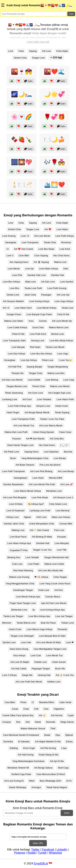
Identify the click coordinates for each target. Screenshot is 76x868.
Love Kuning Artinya (39, 301)
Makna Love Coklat (54, 564)
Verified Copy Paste (21, 774)
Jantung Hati (44, 675)
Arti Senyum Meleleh (13, 301)
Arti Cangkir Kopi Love (59, 393)
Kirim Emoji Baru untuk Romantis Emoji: (38, 808)
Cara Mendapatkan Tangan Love (50, 649)
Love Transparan (30, 242)
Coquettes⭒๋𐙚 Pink (19, 550)
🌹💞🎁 (54, 117)
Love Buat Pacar (18, 537)
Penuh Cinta (39, 386)
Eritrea (69, 742)
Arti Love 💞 (67, 484)
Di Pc (69, 781)
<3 (7, 249)
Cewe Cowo (65, 432)
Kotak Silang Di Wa (49, 755)
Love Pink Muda (40, 497)
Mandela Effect (47, 702)
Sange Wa (27, 675)
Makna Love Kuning (19, 577)
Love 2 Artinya (9, 675)
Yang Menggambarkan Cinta (20, 584)
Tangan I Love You (42, 550)
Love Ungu (63, 354)
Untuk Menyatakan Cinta (42, 524)
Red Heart (35, 347)
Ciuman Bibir (66, 524)
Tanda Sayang (62, 412)
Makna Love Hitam (14, 321)
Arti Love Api (63, 295)
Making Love (18, 530)
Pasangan (46, 295)
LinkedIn (62, 850)
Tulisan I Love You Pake (52, 419)
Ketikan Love (54, 682)
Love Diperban (51, 452)
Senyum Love (43, 406)
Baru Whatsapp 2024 (50, 781)
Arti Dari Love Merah (12, 380)
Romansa (66, 242)
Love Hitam (62, 229)
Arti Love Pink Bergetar (15, 497)
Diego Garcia (67, 722)
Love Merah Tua (54, 655)
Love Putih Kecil (38, 334)
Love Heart (38, 478)
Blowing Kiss (14, 557)
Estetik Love (40, 662)
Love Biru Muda (46, 249)
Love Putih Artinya (65, 236)
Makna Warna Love (59, 327)
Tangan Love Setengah (22, 636)
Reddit (32, 853)
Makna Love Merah (60, 386)
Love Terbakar (44, 399)
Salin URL (38, 843)
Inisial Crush (62, 406)
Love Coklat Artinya (17, 327)
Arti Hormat (57, 715)
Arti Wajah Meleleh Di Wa (48, 742)
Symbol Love (9, 642)
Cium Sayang (41, 255)
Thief (53, 728)
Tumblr (42, 853)
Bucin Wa (60, 669)
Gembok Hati (43, 543)
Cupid (71, 715)
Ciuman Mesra (53, 597)
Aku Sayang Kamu (19, 262)
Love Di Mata (16, 504)
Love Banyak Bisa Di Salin (52, 636)
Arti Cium (27, 399)
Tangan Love (38, 58)
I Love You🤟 (65, 360)
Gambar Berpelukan (13, 484)
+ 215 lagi (56, 57)
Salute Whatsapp (18, 787)
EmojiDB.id (41, 863)
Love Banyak (18, 347)
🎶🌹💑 (54, 162)
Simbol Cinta (20, 58)
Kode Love (44, 590)
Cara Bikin (10, 702)
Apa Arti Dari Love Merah (54, 603)
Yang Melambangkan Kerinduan (28, 761)
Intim (66, 269)
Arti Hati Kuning (26, 755)
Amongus (36, 787)
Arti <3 (6, 308)
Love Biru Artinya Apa (39, 616)
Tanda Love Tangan (13, 616)
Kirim (67, 813)
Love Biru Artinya (11, 282)
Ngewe (28, 517)
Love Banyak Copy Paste (39, 314)
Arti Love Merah (42, 236)
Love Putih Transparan (14, 471)
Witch (32, 781)
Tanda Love (68, 308)
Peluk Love (48, 360)
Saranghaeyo (21, 478)
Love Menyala (62, 543)
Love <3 (25, 236)
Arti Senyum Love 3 (63, 497)
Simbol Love (13, 295)
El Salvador (24, 742)
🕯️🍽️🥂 (22, 185)
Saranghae (11, 242)
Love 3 (10, 255)
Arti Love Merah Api (62, 321)
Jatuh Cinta (30, 295)
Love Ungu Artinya (64, 301)
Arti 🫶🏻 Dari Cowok (39, 530)
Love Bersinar (63, 511)
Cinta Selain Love (58, 504)
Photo (23, 702)
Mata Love (31, 282)
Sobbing (14, 748)
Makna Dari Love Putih (16, 432)
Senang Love (38, 341)
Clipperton (59, 709)
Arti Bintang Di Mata (42, 537)
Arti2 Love (41, 517)
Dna (18, 722)
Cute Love (17, 564)
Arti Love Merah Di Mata (48, 642)
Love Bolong (52, 380)
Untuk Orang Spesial (43, 432)
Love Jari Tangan (64, 616)
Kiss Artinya (19, 655)
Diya (58, 735)
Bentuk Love (58, 334)
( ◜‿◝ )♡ (65, 445)
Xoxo (31, 321)
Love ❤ (70, 642)
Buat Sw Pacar (48, 623)
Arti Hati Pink (15, 367)
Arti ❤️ (48, 229)
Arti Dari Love (48, 282)
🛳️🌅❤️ (54, 185)
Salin (28, 81)
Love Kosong (9, 236)
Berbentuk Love (19, 610)
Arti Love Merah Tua (24, 426)
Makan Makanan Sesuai (33, 728)
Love (11, 51)
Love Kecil (65, 249)
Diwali (47, 735)
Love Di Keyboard (15, 511)
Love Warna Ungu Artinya (40, 629)
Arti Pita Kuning (48, 748)
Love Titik (62, 550)
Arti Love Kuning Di (14, 781)
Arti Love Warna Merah (51, 426)
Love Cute (36, 655)
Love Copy (69, 380)
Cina (46, 709)
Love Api (29, 269)
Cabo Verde (65, 702)
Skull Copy (63, 768)
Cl (33, 702)
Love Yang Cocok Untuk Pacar (55, 584)
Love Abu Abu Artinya (41, 354)
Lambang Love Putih (40, 511)
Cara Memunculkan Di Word (51, 774)
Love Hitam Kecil (23, 308)
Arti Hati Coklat (19, 669)
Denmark (51, 722)
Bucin (13, 458)
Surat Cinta (38, 327)
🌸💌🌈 (22, 117)
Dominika (8, 742)
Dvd (28, 722)
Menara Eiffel (56, 478)
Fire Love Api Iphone (50, 465)
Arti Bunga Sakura (43, 768)
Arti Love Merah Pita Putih (42, 484)
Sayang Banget (34, 367)
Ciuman (43, 321)
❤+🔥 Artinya (41, 577)
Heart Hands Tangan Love (20, 445)
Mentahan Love (54, 491)
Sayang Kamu (31, 452)
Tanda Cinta (50, 242)
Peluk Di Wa (18, 334)
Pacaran (17, 439)
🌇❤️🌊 (54, 72)
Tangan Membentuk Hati (56, 557)
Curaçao (7, 722)
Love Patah (33, 564)
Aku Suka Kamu (47, 445)
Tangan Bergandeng (58, 367)
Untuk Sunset (59, 662)
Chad (26, 709)
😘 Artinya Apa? (36, 504)
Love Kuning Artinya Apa (52, 610)
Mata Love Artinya (61, 517)
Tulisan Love (68, 623)
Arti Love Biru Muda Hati (50, 570)
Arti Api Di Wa (57, 761)
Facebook (48, 850)
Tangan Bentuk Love (17, 386)
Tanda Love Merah (55, 347)
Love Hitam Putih (65, 399)
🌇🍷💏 (22, 72)
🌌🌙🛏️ (22, 94)
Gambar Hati (58, 275)
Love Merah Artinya (46, 308)
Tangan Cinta (35, 373)
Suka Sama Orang (19, 649)
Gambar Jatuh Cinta (14, 524)
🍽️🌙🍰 (54, 139)
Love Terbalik (32, 557)
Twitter (35, 850)
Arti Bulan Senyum (25, 465)
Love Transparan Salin (14, 341)
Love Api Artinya (29, 360)
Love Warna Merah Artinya (27, 491)
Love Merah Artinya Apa (28, 597)
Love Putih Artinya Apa (20, 406)
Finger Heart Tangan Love (23, 603)
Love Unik (26, 642)
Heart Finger (13, 412)
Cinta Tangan (60, 577)
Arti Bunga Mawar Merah (37, 412)
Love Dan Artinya (16, 354)
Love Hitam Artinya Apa (19, 543)
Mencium (7, 623)
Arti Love (47, 51)
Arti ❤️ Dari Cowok (24, 249)
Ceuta (15, 709)
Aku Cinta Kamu (61, 255)
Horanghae (10, 360)
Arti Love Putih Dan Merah (29, 682)
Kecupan (62, 537)
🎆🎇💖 (22, 162)
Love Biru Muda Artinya (61, 341)
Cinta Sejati (62, 51)
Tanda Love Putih (33, 288)
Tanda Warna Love (26, 623)
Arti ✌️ (42, 715)
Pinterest (20, 853)
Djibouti (69, 735)
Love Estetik (34, 380)
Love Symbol (67, 282)
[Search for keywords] (34, 14)
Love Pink (17, 275)
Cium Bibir (24, 255)
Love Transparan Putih (23, 419)
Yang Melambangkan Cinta (35, 458)
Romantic (62, 629)
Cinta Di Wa (63, 314)
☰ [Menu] (3, 5)
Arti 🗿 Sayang (41, 262)
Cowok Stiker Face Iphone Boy (18, 715)
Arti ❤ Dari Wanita (35, 439)
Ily (34, 610)
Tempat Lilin (17, 373)
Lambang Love (10, 399)
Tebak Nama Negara (57, 787)
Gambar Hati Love (37, 275)
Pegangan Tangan (41, 669)
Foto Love (59, 530)
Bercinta (68, 452)
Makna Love (60, 262)
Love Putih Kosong (57, 288)
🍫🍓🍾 (22, 139)
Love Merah (14, 269)
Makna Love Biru (56, 373)
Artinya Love (12, 517)
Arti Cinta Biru (57, 439)
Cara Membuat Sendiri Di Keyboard (21, 735)
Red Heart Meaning (23, 570)
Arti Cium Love (36, 393)
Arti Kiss (59, 590)
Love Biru (14, 288)
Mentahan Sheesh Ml (18, 768)
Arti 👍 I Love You (65, 675)
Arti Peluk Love (11, 452)
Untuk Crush (15, 629)
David (38, 722)
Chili (36, 709)
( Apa (64, 748)
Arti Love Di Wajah (20, 662)
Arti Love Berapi (66, 471)
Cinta (21, 51)
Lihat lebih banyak (38, 42)
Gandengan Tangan (23, 590)
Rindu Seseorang (14, 393)
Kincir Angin (29, 748)
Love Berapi (60, 458)
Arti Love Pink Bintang (41, 471)
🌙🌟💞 (54, 94)
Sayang (33, 51)
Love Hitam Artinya (49, 269)
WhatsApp (55, 853)
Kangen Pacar (14, 314)
